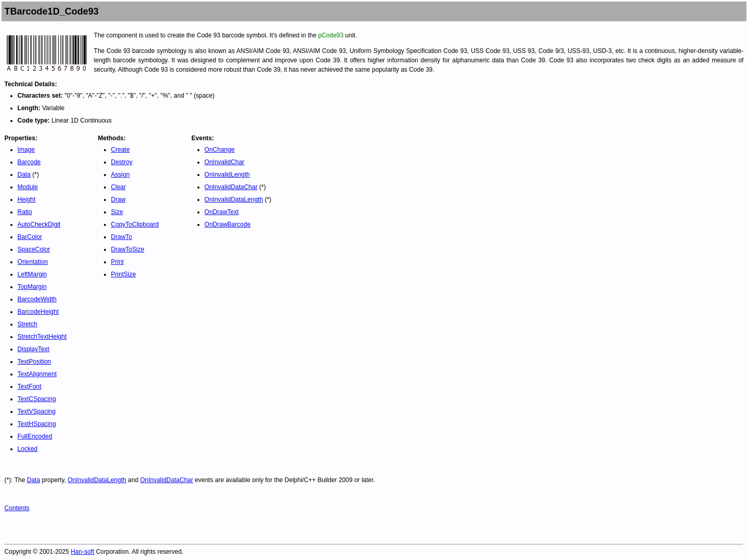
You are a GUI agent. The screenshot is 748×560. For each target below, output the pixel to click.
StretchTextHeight (42, 337)
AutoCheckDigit (39, 224)
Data (24, 175)
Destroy (122, 162)
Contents (17, 508)
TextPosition (35, 362)
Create (121, 150)
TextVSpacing (37, 411)
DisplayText (34, 349)
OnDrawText (222, 212)
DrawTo (122, 237)
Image (26, 150)
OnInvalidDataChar (231, 187)
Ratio (25, 212)
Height (27, 199)
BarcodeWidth (37, 299)
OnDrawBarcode (228, 224)
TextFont (30, 386)
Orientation (33, 262)
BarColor (30, 237)
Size (117, 212)
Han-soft (82, 552)
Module (28, 187)
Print (118, 262)
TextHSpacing (37, 424)
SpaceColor (34, 249)
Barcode (29, 162)
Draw (118, 199)
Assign (121, 175)
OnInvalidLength (227, 175)
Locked (28, 449)
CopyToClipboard (135, 224)
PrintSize (124, 274)
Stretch (28, 324)
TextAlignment (37, 374)
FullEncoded (35, 436)
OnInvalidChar (225, 162)
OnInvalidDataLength (234, 199)
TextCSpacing (37, 399)
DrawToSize (128, 249)
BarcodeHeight (38, 312)
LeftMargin (32, 274)
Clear (119, 187)
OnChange (220, 150)
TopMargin (32, 287)
